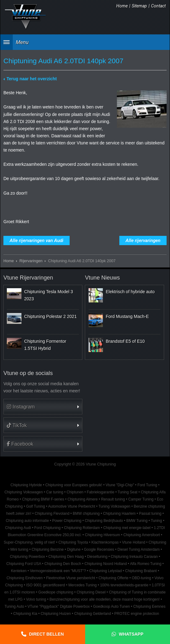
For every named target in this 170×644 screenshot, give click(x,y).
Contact (158, 6)
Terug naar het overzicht (32, 79)
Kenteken (19, 571)
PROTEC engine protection (137, 614)
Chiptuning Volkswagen (24, 492)
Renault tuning (113, 499)
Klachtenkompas (105, 542)
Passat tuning (150, 514)
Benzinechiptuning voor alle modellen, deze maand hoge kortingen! (104, 599)
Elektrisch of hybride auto (130, 292)
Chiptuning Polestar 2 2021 (51, 316)
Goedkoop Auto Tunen (112, 607)
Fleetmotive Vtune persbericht (71, 578)
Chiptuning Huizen (56, 614)
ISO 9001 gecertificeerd (46, 585)
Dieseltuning (97, 557)
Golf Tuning (36, 506)
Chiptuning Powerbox (28, 557)
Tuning (156, 521)
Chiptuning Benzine (48, 549)
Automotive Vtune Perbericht (72, 506)
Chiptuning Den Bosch (63, 564)
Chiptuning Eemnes (149, 607)
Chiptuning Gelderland (93, 614)
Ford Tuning (147, 485)
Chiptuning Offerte (113, 578)
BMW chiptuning (86, 514)
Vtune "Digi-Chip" (120, 485)
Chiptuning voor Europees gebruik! (74, 485)
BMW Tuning (137, 521)
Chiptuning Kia (25, 614)
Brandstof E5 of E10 (125, 341)
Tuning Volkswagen (115, 506)
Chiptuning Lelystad (105, 571)
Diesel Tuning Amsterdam (138, 549)
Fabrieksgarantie (101, 492)
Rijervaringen (31, 261)
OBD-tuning (141, 578)
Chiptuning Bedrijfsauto (104, 521)
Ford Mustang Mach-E (127, 316)
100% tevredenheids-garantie (124, 585)
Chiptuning (157, 542)
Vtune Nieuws (102, 278)
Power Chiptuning (67, 521)
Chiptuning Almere (83, 499)
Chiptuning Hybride (26, 485)
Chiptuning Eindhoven (25, 578)
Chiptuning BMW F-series (43, 499)
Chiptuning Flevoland (52, 514)
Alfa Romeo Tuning (146, 564)
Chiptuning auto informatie (27, 521)
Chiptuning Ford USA (24, 564)
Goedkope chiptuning (56, 592)
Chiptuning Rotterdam (82, 528)
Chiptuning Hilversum (102, 535)
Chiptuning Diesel (91, 592)
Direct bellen (46, 634)
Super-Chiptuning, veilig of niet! (29, 542)
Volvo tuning (36, 599)
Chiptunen (75, 492)
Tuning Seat (127, 492)
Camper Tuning (141, 499)
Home (122, 6)
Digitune (74, 549)
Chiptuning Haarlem (119, 514)
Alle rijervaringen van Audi (37, 240)
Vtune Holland (134, 542)
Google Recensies (99, 549)
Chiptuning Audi (18, 528)
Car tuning (55, 492)
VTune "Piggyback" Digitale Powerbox (58, 607)
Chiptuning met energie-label (127, 528)
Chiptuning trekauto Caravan (134, 557)
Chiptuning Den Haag (66, 557)
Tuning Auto (14, 607)
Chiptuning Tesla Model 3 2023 (49, 295)
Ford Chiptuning (47, 528)
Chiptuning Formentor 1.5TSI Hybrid (45, 345)
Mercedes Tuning (83, 585)
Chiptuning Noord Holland (106, 564)
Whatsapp (131, 634)
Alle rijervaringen (143, 240)
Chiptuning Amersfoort (142, 535)
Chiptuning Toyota (73, 542)
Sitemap (139, 6)
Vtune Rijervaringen (28, 278)
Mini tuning (19, 549)
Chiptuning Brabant (141, 571)
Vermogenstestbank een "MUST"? (58, 571)
